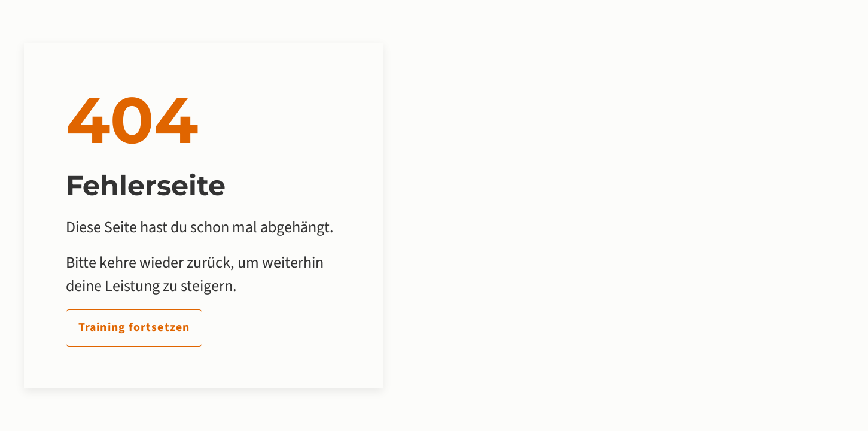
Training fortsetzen (134, 327)
